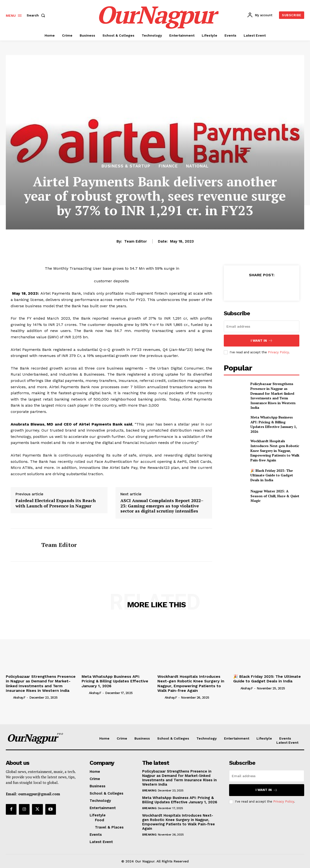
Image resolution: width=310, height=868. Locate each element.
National (197, 166)
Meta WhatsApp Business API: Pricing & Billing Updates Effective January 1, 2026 (274, 424)
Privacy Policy (278, 352)
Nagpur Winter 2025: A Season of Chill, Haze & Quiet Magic (275, 496)
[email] (262, 326)
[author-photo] (9, 697)
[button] (37, 15)
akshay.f (19, 698)
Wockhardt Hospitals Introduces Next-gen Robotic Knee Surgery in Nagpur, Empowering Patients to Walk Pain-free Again (275, 450)
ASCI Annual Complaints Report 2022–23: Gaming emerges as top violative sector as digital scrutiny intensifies (162, 506)
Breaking (149, 790)
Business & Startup (126, 166)
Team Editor (136, 241)
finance (168, 166)
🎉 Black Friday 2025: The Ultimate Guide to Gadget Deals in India (272, 475)
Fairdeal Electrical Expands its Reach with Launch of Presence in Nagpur (56, 503)
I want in (262, 341)
